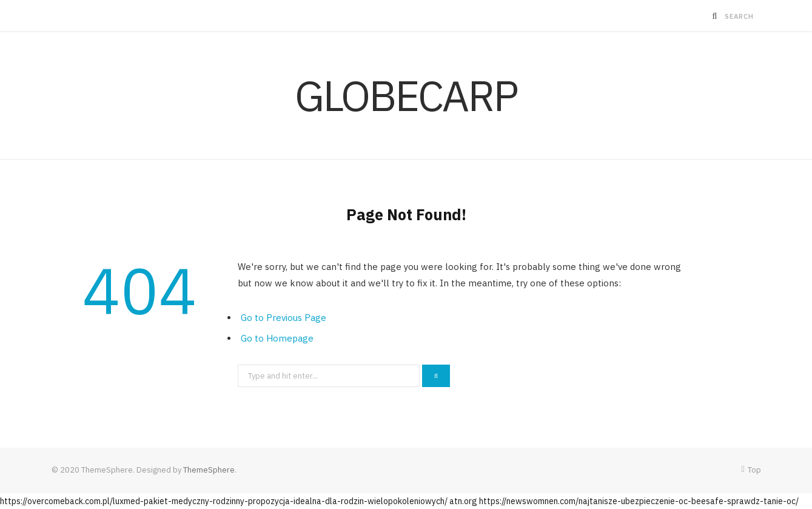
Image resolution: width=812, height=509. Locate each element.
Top (751, 470)
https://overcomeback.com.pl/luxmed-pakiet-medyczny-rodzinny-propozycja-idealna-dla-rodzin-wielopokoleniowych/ (224, 501)
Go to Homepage (277, 338)
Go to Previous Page (284, 318)
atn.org (463, 501)
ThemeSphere (209, 470)
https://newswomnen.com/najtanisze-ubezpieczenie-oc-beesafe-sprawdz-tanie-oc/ (639, 501)
